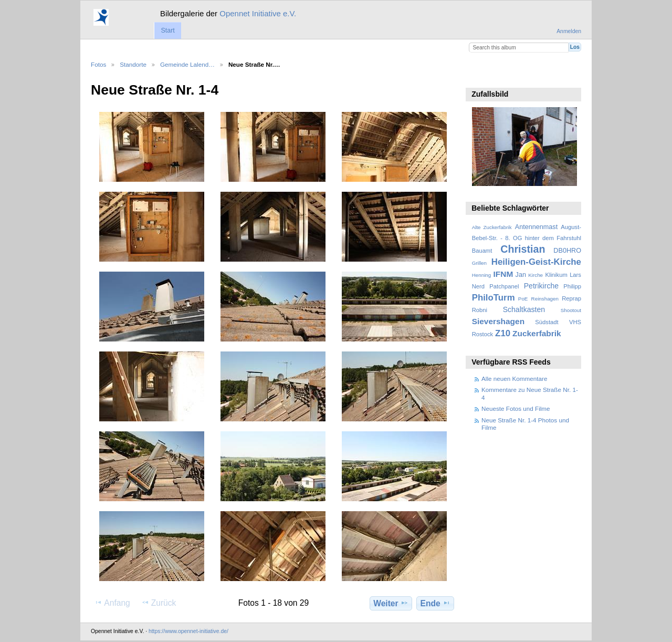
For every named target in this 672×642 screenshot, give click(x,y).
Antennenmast (536, 227)
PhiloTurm (493, 298)
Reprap (571, 298)
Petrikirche (541, 286)
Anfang (112, 603)
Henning (482, 275)
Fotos (98, 64)
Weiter (391, 603)
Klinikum (556, 275)
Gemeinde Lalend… (187, 64)
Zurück (159, 603)
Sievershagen (498, 321)
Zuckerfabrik (537, 333)
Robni (480, 310)
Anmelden (569, 31)
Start (167, 30)
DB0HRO (567, 251)
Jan (521, 275)
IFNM (503, 274)
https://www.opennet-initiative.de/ (188, 631)
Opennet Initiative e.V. (258, 13)
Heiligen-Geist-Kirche (536, 262)
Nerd (478, 286)
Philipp (572, 286)
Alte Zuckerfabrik (492, 227)
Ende (435, 603)
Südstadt (547, 322)
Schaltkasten (524, 309)
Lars (575, 275)
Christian (523, 249)
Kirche (535, 275)
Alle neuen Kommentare (514, 379)
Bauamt (482, 251)
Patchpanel (504, 286)
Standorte (133, 64)
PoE (523, 299)
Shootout (571, 310)
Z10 (503, 333)
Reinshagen (545, 299)
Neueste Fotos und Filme (516, 408)
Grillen (479, 263)
